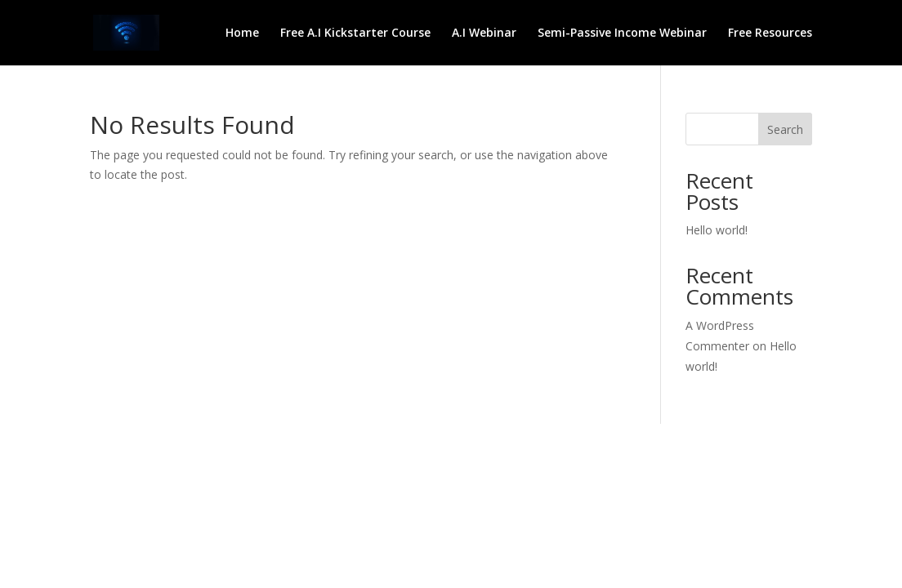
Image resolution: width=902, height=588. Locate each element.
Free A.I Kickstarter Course (355, 33)
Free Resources (770, 33)
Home (242, 33)
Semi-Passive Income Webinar (622, 33)
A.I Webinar (484, 33)
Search (785, 129)
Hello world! (717, 230)
